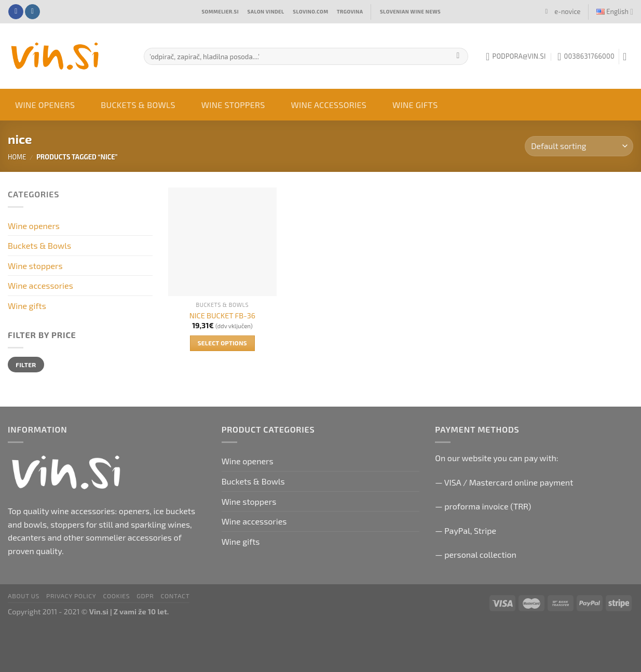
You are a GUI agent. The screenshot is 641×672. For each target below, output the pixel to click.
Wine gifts (415, 105)
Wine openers (45, 105)
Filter (26, 365)
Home (17, 157)
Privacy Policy (71, 596)
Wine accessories (329, 105)
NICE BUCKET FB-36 (222, 315)
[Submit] (458, 57)
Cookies (117, 596)
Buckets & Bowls (138, 105)
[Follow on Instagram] (32, 12)
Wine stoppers (233, 105)
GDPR (145, 596)
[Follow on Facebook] (16, 12)
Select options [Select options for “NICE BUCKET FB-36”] (222, 343)
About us (24, 596)
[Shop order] (579, 146)
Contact (175, 596)
